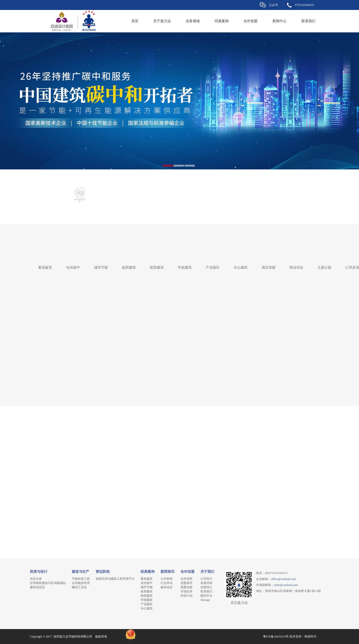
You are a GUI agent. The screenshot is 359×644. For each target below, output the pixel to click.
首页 (135, 21)
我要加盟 (186, 587)
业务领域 (193, 21)
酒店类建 (269, 265)
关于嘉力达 (162, 21)
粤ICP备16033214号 (276, 637)
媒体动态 (167, 587)
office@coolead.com (283, 579)
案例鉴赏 (45, 265)
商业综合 (296, 265)
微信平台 (206, 596)
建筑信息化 (37, 587)
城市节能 (101, 265)
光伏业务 (36, 579)
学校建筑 (185, 265)
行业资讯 (167, 583)
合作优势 (186, 579)
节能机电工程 (81, 579)
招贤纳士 (206, 587)
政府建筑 (129, 265)
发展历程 (206, 583)
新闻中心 (279, 21)
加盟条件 (186, 583)
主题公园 (324, 265)
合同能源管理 (81, 583)
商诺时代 (310, 637)
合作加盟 (251, 21)
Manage (205, 600)
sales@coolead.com (286, 585)
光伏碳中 (73, 265)
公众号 (273, 5)
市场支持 (186, 591)
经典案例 (222, 21)
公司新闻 (167, 579)
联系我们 (308, 21)
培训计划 (186, 596)
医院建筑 (157, 265)
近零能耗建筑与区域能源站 (48, 583)
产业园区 (213, 265)
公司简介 (206, 579)
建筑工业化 (79, 587)
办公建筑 (241, 265)
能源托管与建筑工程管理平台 (115, 579)
